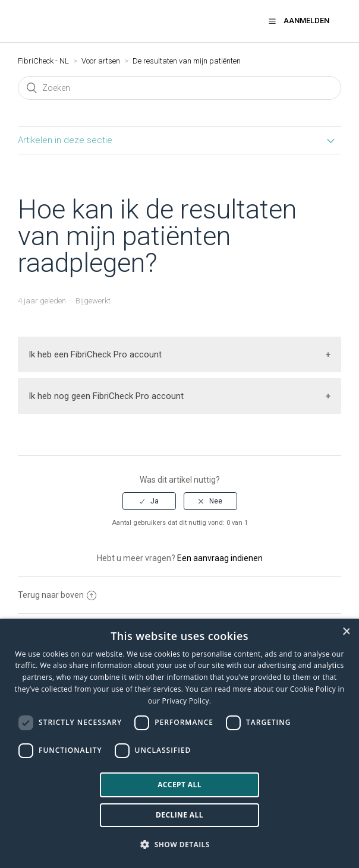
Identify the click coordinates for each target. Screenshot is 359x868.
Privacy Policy (186, 701)
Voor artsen (101, 61)
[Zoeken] (179, 88)
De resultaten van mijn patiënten (187, 61)
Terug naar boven (57, 595)
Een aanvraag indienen (220, 558)
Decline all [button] (179, 815)
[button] (272, 21)
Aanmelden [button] (306, 20)
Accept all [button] (179, 785)
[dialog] (179, 743)
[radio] (149, 501)
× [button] (346, 631)
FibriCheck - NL (43, 61)
